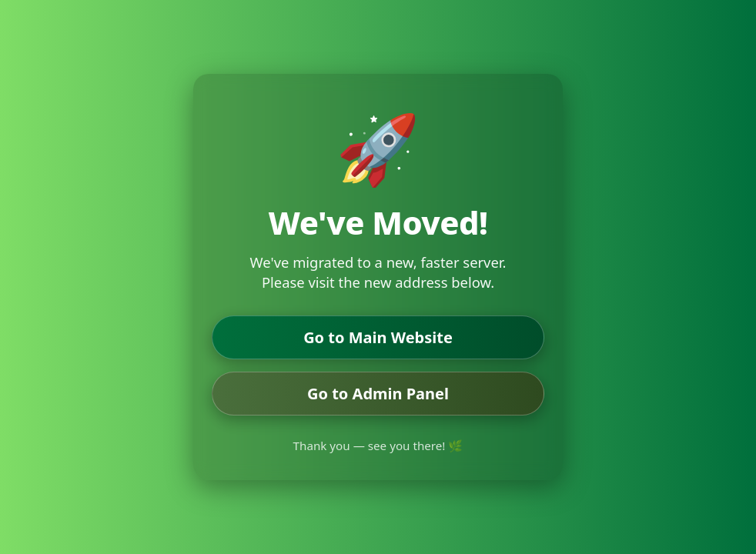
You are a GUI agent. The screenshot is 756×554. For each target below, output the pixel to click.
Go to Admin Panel (378, 394)
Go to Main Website (378, 337)
